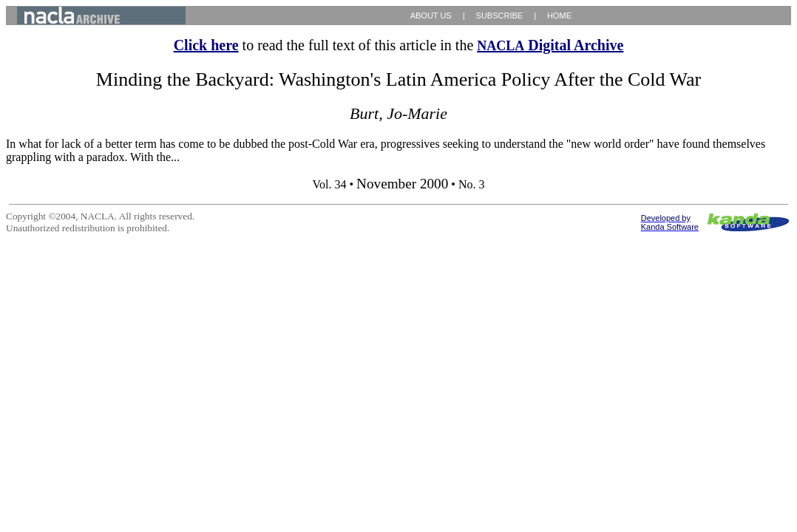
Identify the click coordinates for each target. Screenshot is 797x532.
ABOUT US (431, 16)
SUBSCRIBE (500, 16)
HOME (559, 16)
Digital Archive (550, 45)
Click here (206, 45)
